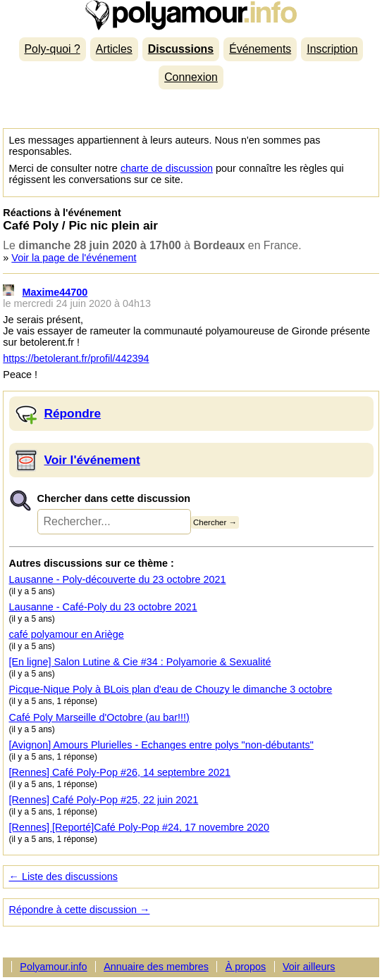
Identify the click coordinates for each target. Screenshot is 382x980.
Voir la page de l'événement (74, 258)
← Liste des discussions (63, 877)
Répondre (73, 413)
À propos (246, 967)
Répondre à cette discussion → (80, 910)
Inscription (332, 49)
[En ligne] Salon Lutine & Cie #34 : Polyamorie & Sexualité (140, 662)
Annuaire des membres (156, 967)
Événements (260, 49)
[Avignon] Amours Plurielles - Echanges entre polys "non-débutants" (161, 745)
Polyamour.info (191, 15)
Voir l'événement (92, 460)
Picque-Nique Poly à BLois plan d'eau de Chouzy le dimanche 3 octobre (171, 689)
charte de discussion (167, 168)
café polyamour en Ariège (67, 634)
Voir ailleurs (309, 967)
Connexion (191, 77)
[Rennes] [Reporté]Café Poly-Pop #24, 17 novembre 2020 (140, 827)
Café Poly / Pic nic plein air (80, 225)
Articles (114, 49)
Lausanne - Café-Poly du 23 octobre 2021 (103, 607)
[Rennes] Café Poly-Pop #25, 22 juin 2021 (104, 800)
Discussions (181, 49)
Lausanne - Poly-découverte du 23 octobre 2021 (118, 579)
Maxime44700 (55, 292)
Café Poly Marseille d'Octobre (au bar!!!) (99, 717)
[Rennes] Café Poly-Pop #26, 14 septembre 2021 (120, 772)
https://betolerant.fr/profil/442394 (76, 358)
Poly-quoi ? (53, 49)
